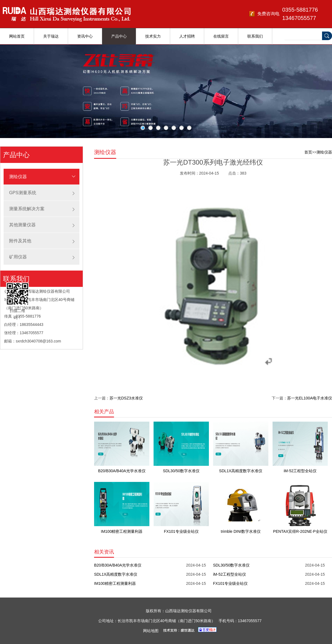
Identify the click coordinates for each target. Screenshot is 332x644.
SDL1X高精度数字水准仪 (116, 574)
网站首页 (17, 36)
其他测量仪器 (22, 225)
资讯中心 (85, 36)
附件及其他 (20, 241)
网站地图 (151, 631)
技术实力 (153, 36)
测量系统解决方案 (27, 209)
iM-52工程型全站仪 (229, 574)
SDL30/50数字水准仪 (231, 565)
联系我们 (255, 36)
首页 (308, 152)
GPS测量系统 (23, 193)
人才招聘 (187, 36)
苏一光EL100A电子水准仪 (310, 398)
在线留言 (221, 36)
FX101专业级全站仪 (230, 583)
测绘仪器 (18, 177)
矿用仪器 (18, 257)
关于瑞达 (51, 36)
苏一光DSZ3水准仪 (126, 398)
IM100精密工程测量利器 (115, 583)
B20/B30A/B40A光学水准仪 (118, 565)
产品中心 (119, 36)
